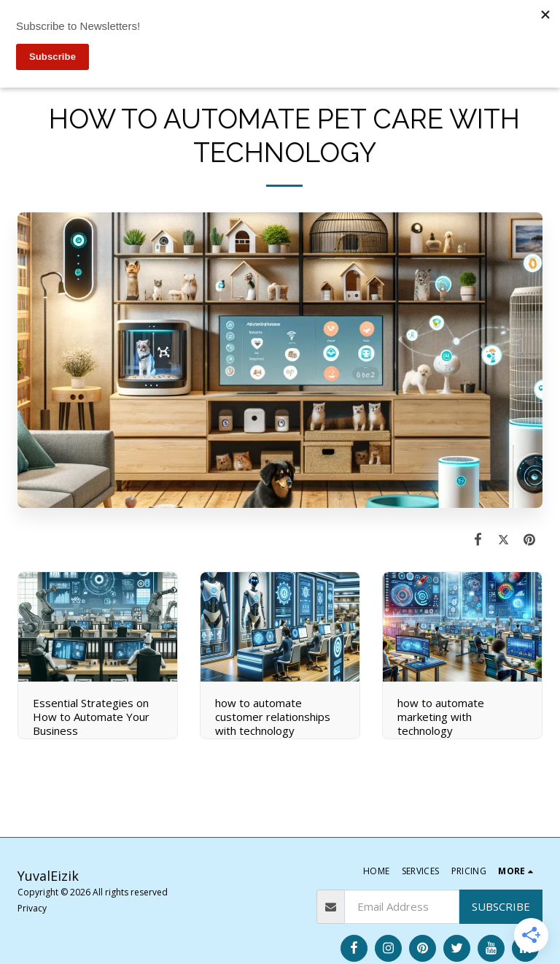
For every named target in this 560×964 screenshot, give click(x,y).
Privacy (32, 908)
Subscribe (501, 906)
